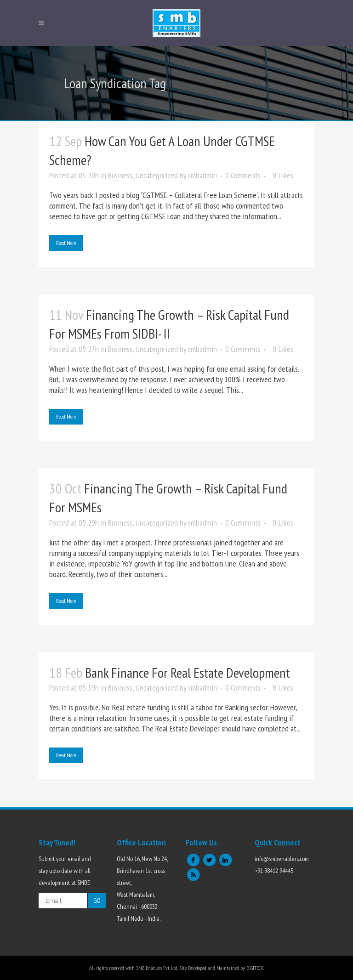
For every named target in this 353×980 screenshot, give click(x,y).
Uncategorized (157, 175)
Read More (66, 243)
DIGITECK (255, 968)
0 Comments (243, 175)
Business (120, 175)
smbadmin (202, 175)
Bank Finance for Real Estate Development (188, 672)
